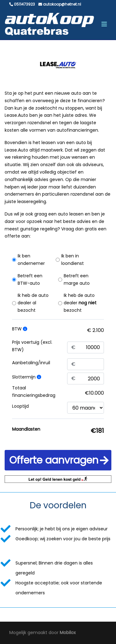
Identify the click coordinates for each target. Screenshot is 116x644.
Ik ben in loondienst (73, 260)
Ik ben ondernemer (31, 260)
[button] (58, 460)
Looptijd (20, 406)
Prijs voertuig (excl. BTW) (32, 346)
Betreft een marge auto (77, 279)
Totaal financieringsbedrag (34, 392)
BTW (20, 329)
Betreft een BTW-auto (30, 279)
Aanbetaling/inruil (31, 363)
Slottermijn (27, 377)
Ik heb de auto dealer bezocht (80, 303)
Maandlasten (26, 429)
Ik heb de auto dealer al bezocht (33, 303)
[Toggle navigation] (104, 24)
